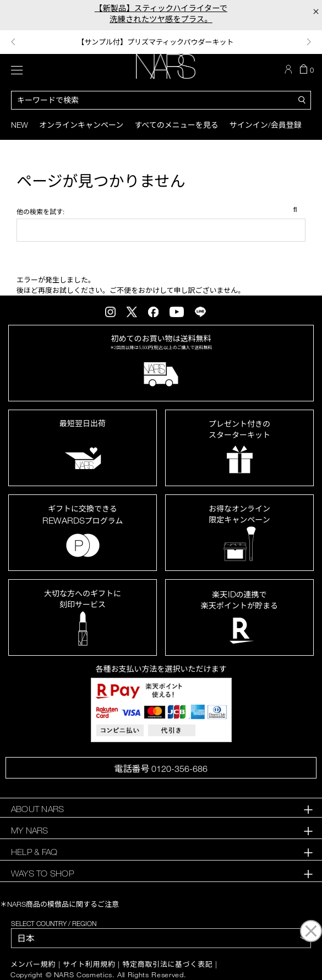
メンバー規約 (33, 964)
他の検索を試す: (40, 211)
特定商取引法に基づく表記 (167, 964)
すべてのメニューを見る (176, 125)
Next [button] (309, 42)
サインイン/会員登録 (266, 125)
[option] (161, 42)
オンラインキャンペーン (81, 125)
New (20, 125)
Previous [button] (13, 42)
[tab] (161, 809)
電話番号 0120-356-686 (161, 769)
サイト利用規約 (89, 964)
